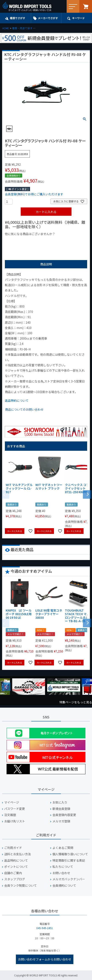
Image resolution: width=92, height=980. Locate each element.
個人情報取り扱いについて (70, 854)
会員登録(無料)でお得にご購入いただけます (34, 194)
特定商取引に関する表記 (69, 860)
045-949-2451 (45, 928)
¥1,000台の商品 (47, 241)
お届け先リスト (15, 821)
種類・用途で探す (22, 28)
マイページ (12, 802)
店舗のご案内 (13, 873)
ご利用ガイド (13, 848)
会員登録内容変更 (64, 815)
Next (86, 682)
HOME (6, 28)
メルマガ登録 (61, 821)
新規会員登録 (61, 809)
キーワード (78, 18)
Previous (6, 687)
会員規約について (64, 885)
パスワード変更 (15, 809)
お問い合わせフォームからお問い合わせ (45, 959)
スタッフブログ (15, 879)
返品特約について (17, 400)
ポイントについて (16, 867)
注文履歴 (10, 815)
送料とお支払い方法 (18, 854)
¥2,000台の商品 (73, 241)
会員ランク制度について (21, 885)
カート (86, 6)
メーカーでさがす (48, 18)
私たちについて (63, 867)
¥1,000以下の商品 (19, 241)
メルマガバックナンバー (69, 879)
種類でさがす (18, 18)
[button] (87, 494)
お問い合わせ (61, 873)
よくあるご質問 (63, 848)
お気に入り (60, 802)
